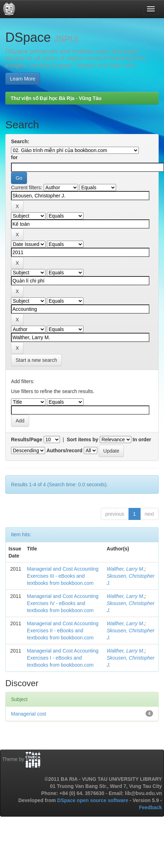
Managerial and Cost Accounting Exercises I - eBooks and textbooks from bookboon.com (63, 658)
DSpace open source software (93, 800)
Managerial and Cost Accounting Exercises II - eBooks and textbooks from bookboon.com (63, 631)
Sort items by (83, 439)
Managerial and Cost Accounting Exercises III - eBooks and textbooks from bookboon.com (63, 576)
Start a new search (36, 360)
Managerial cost (29, 714)
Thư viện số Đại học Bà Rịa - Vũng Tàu (56, 98)
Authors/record (64, 450)
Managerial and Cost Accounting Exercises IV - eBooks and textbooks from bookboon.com (63, 603)
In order (142, 439)
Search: (20, 141)
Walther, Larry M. (126, 569)
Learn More (23, 79)
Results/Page (27, 439)
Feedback (150, 807)
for (14, 157)
